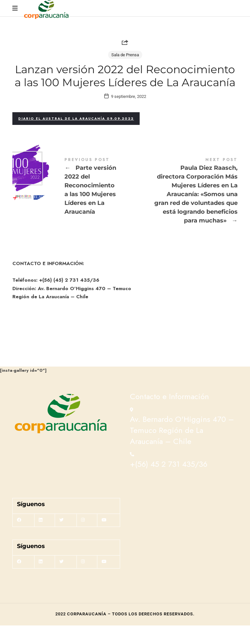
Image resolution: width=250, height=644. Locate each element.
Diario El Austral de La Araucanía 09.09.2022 (76, 137)
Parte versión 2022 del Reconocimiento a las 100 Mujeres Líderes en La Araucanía (69, 206)
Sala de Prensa (125, 55)
